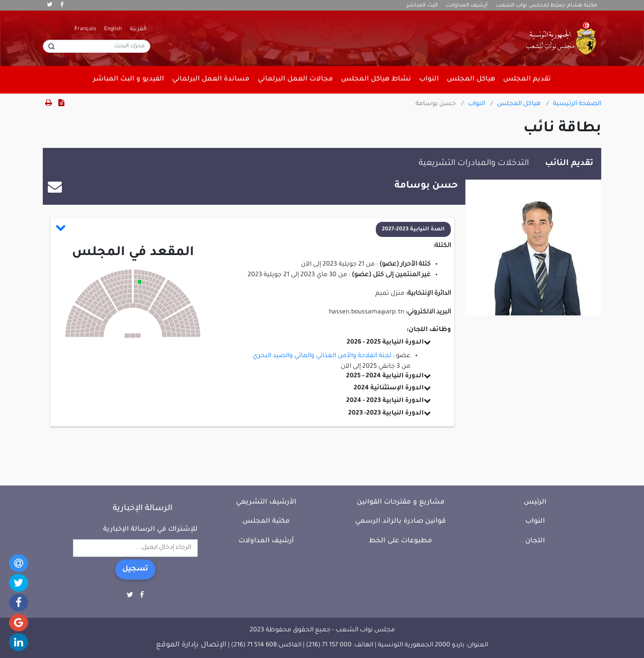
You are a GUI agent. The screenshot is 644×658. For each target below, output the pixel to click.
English (113, 29)
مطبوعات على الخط (400, 541)
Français (85, 29)
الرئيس (535, 502)
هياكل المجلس (519, 104)
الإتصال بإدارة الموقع (191, 645)
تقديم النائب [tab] (569, 163)
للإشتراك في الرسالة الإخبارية (150, 529)
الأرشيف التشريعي (266, 502)
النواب (476, 104)
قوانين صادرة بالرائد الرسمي (400, 521)
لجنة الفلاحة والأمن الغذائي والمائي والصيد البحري (322, 356)
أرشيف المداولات (467, 6)
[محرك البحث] (97, 46)
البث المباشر (422, 6)
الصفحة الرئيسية (577, 104)
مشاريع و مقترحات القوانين (401, 502)
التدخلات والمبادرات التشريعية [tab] (474, 163)
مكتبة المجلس (266, 521)
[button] (253, 229)
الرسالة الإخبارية (143, 509)
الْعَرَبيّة (138, 29)
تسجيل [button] (135, 569)
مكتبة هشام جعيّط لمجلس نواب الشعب (546, 6)
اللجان (535, 541)
